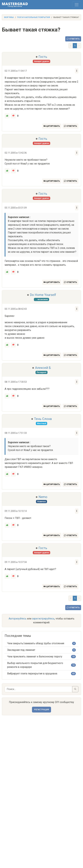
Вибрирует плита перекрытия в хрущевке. (32, 674)
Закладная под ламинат (21, 650)
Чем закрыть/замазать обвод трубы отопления (36, 643)
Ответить (73, 39)
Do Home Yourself (43, 295)
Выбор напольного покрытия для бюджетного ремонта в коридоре (35, 665)
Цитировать (52, 126)
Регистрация (41, 710)
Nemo (43, 497)
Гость (43, 57)
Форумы (9, 17)
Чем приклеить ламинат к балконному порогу (35, 657)
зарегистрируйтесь (43, 619)
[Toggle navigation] (77, 5)
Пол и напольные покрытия (34, 17)
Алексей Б (43, 368)
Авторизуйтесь (18, 619)
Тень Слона (43, 419)
